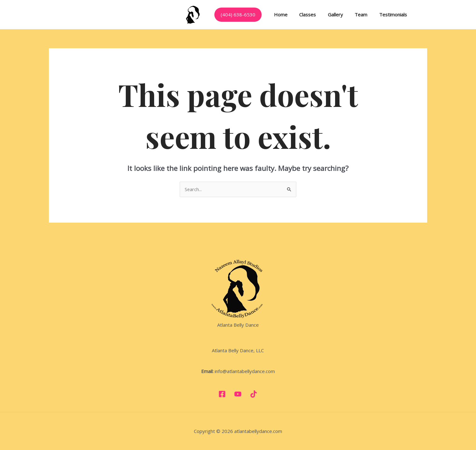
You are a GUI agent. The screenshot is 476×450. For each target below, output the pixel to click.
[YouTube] (238, 394)
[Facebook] (222, 394)
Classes (304, 15)
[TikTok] (254, 394)
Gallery (329, 15)
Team (353, 15)
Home (279, 15)
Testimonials (382, 15)
